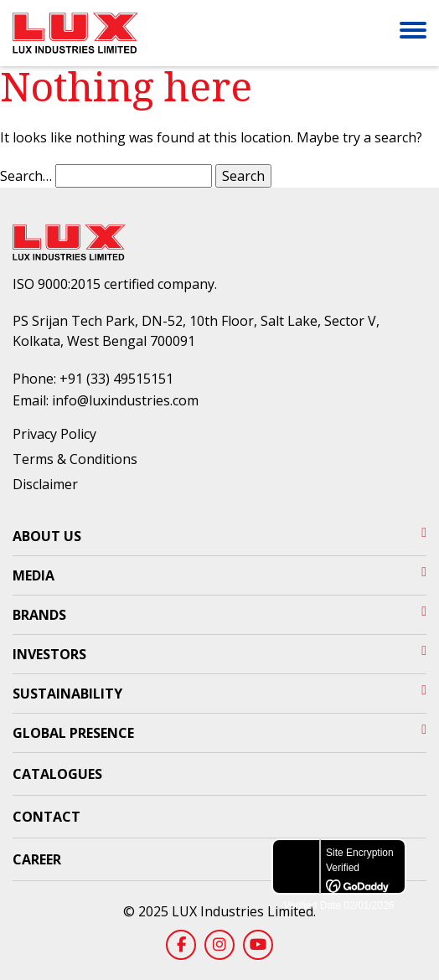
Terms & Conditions (75, 459)
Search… (26, 176)
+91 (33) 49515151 (116, 379)
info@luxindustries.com (125, 400)
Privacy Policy (54, 434)
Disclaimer (45, 484)
